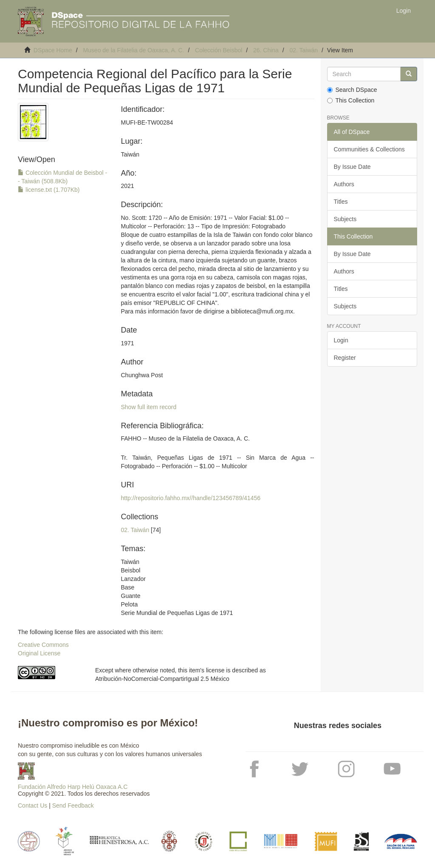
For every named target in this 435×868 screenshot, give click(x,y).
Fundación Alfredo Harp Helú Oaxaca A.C (73, 787)
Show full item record (149, 407)
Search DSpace (352, 90)
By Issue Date (352, 167)
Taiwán (130, 154)
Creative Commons (43, 645)
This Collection (351, 100)
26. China (266, 50)
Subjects (345, 219)
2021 (128, 186)
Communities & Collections (369, 149)
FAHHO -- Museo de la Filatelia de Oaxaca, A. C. (185, 438)
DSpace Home (53, 50)
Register (345, 358)
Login (341, 340)
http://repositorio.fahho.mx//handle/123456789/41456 (191, 498)
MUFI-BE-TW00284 (147, 122)
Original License (39, 653)
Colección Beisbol (219, 50)
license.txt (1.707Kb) (49, 190)
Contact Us (32, 805)
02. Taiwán (304, 50)
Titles (341, 202)
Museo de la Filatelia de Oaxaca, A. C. (133, 50)
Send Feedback (73, 805)
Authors (344, 184)
